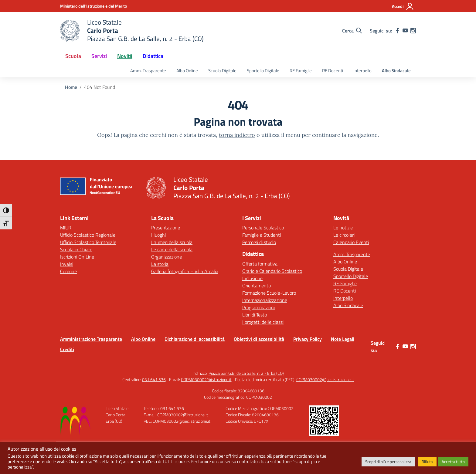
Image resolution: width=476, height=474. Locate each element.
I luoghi (158, 235)
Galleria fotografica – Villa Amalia (185, 271)
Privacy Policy (308, 339)
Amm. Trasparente (148, 71)
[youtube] (405, 31)
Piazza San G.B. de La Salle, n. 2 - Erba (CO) (246, 373)
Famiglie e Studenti (262, 235)
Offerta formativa (260, 264)
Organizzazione (167, 257)
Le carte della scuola (172, 249)
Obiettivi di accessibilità (259, 339)
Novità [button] (125, 56)
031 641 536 (154, 379)
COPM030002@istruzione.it (206, 379)
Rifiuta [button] (427, 462)
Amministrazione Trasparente (91, 339)
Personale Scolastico (263, 228)
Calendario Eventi (351, 242)
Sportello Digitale (263, 71)
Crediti (67, 349)
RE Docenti (333, 71)
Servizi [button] (99, 56)
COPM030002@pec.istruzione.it (325, 379)
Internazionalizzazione (265, 300)
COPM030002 (259, 397)
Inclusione (252, 278)
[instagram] (413, 31)
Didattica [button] (153, 56)
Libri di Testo (255, 315)
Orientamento (257, 286)
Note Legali (343, 339)
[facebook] (397, 31)
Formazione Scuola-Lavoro (269, 293)
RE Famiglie (301, 71)
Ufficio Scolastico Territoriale (88, 242)
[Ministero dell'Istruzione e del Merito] (93, 6)
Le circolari (344, 235)
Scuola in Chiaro (76, 249)
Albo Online (187, 71)
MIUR (66, 228)
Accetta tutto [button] (453, 462)
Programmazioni (258, 307)
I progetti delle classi (263, 322)
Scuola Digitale (222, 71)
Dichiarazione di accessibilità (195, 339)
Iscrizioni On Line (77, 257)
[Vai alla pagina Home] (71, 87)
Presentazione (166, 228)
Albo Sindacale (396, 71)
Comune (68, 271)
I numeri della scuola (172, 242)
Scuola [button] (73, 56)
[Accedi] (403, 6)
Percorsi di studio (259, 242)
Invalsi (67, 264)
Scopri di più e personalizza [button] (388, 462)
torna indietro (237, 135)
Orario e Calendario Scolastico (272, 271)
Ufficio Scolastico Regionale (88, 235)
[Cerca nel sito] (352, 31)
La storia (160, 264)
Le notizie (343, 228)
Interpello (362, 71)
